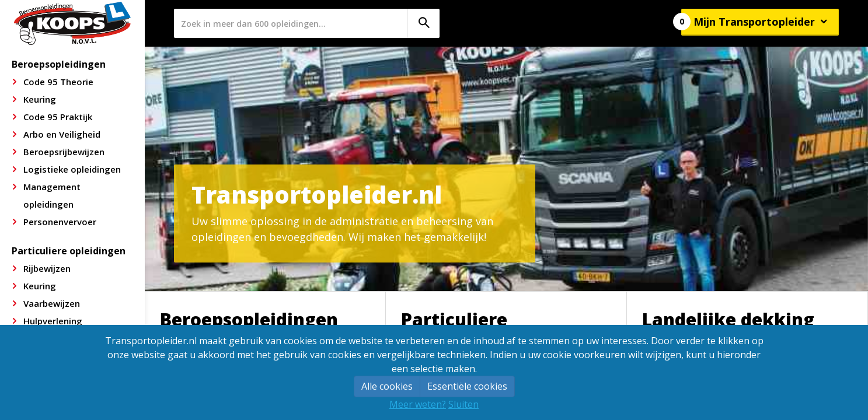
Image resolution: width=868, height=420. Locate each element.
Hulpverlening (53, 321)
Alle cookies (387, 386)
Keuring (40, 99)
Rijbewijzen (47, 268)
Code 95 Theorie (58, 82)
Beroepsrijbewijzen (64, 152)
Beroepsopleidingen (59, 64)
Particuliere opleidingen (69, 251)
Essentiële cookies (467, 386)
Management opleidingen (52, 195)
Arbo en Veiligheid (62, 134)
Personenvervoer (60, 222)
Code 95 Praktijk (58, 117)
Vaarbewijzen (52, 303)
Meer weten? (418, 404)
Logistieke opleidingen (72, 169)
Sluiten (463, 404)
